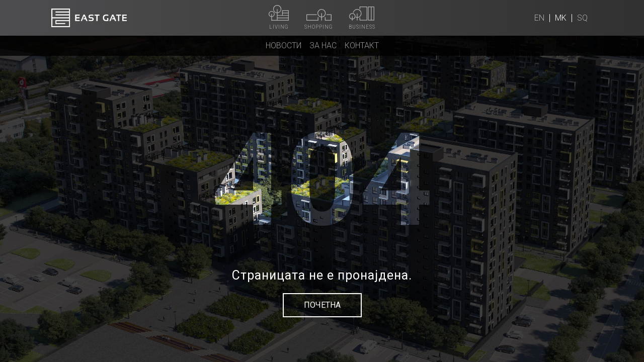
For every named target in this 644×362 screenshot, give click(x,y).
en (539, 18)
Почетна (322, 305)
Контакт (362, 46)
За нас (323, 46)
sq (582, 18)
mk (561, 18)
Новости (284, 46)
